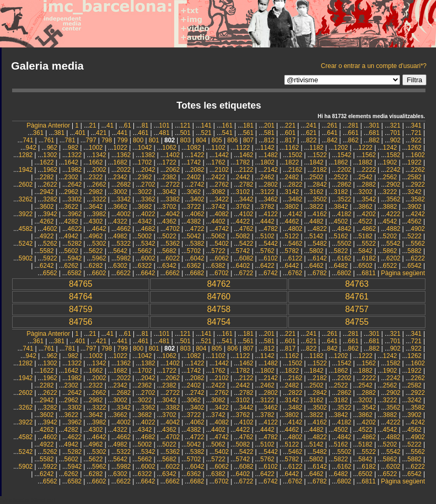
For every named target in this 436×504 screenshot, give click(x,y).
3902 (415, 207)
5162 (341, 236)
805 (217, 140)
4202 (369, 214)
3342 (124, 199)
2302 (71, 177)
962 (52, 148)
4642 (99, 229)
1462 (246, 155)
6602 (99, 273)
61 (127, 125)
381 (59, 133)
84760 (219, 297)
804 (201, 140)
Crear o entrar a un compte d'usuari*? (374, 66)
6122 (295, 258)
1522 (320, 155)
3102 (243, 192)
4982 (120, 236)
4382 (194, 221)
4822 (320, 229)
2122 (246, 170)
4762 (246, 229)
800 (138, 140)
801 (154, 140)
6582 (75, 273)
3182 (341, 192)
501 (185, 133)
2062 (173, 170)
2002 (99, 170)
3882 (390, 207)
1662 (96, 162)
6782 (320, 273)
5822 (341, 251)
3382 (173, 199)
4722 (197, 229)
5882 (415, 251)
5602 (71, 251)
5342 (148, 244)
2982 (96, 192)
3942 (50, 214)
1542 (345, 155)
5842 (366, 251)
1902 (390, 162)
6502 (366, 266)
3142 (292, 192)
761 (49, 140)
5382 (197, 244)
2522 (341, 177)
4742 (222, 229)
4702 (173, 229)
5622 (96, 251)
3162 (317, 192)
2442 (243, 177)
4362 (169, 221)
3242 (415, 192)
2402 (194, 177)
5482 (320, 244)
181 (248, 125)
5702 (194, 251)
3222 (390, 192)
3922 (26, 214)
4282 (71, 221)
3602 (47, 207)
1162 (292, 148)
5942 (75, 258)
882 (374, 140)
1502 (295, 155)
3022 (145, 192)
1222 (366, 148)
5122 (292, 236)
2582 (415, 177)
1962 (50, 170)
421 (101, 133)
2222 (369, 170)
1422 (197, 155)
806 (232, 140)
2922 (418, 185)
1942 (26, 170)
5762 (268, 251)
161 (227, 125)
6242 (47, 266)
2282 (47, 177)
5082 (243, 236)
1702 (145, 162)
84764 (81, 297)
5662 (145, 251)
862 (353, 140)
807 (248, 140)
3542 (369, 199)
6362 (194, 266)
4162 (320, 214)
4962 (96, 236)
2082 (197, 170)
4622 (75, 229)
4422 (243, 221)
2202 (345, 170)
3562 (394, 199)
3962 (75, 214)
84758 (219, 309)
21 (93, 125)
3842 (341, 207)
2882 (369, 185)
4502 (341, 221)
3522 (345, 199)
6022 (173, 258)
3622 (71, 207)
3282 (50, 199)
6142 (320, 258)
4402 (219, 221)
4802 (295, 229)
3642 (96, 207)
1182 (317, 148)
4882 (394, 229)
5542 (394, 244)
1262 (415, 148)
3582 (418, 199)
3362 (148, 199)
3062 (194, 192)
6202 (394, 258)
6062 (222, 258)
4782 (271, 229)
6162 (345, 258)
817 (290, 140)
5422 (246, 244)
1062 (169, 148)
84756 (81, 322)
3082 (219, 192)
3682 (145, 207)
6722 (246, 273)
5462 (295, 244)
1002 (96, 148)
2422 (219, 177)
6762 (295, 273)
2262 (418, 170)
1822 (292, 162)
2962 (71, 192)
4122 (271, 214)
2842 (320, 185)
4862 (369, 229)
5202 (390, 236)
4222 (394, 214)
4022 (148, 214)
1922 (415, 162)
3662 (120, 207)
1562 (369, 155)
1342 (99, 155)
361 (38, 133)
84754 (219, 322)
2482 (292, 177)
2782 (246, 185)
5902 (26, 258)
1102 (219, 148)
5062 (219, 236)
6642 (148, 273)
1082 (194, 148)
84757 (357, 309)
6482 (341, 266)
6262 (71, 266)
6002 (148, 258)
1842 (317, 162)
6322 (145, 266)
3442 (246, 199)
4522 (366, 221)
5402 (222, 244)
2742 (197, 185)
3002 (120, 192)
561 (248, 133)
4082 (222, 214)
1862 (341, 162)
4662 (124, 229)
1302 (50, 155)
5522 (369, 244)
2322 (96, 177)
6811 (369, 273)
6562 (50, 273)
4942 (71, 236)
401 (80, 133)
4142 (295, 214)
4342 (145, 221)
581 (269, 133)
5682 (169, 251)
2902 (394, 185)
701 (395, 133)
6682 (197, 273)
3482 (295, 199)
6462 (317, 266)
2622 (50, 185)
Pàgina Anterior (49, 125)
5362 (173, 244)
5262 (50, 244)
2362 (145, 177)
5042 (194, 236)
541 (227, 133)
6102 (271, 258)
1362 (124, 155)
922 (416, 140)
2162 (295, 170)
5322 (124, 244)
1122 (243, 148)
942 (31, 148)
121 (185, 125)
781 (70, 140)
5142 (317, 236)
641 (332, 133)
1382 (148, 155)
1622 (47, 162)
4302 (96, 221)
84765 (81, 284)
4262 (47, 221)
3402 (197, 199)
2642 (75, 185)
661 (353, 133)
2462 (268, 177)
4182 (345, 214)
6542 (415, 266)
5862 (390, 251)
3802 (292, 207)
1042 (145, 148)
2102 (222, 170)
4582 (26, 229)
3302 (75, 199)
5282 (75, 244)
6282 (96, 266)
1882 (366, 162)
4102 (246, 214)
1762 (219, 162)
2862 (345, 185)
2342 (120, 177)
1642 (71, 162)
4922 (47, 236)
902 (395, 140)
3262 (26, 199)
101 (164, 125)
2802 (271, 185)
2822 (295, 185)
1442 (222, 155)
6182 (369, 258)
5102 (268, 236)
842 (332, 140)
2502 (317, 177)
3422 (222, 199)
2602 (26, 185)
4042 (173, 214)
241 (311, 125)
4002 (124, 214)
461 (143, 133)
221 (290, 125)
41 (110, 125)
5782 (292, 251)
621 (311, 133)
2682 (124, 185)
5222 (415, 236)
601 (290, 133)
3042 (169, 192)
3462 (271, 199)
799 (122, 140)
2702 (148, 185)
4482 (317, 221)
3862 (366, 207)
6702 (222, 273)
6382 (219, 266)
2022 (124, 170)
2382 (169, 177)
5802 (317, 251)
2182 (320, 170)
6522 (390, 266)
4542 (390, 221)
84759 (81, 309)
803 (186, 140)
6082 (246, 258)
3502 (320, 199)
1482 (271, 155)
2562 (390, 177)
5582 (47, 251)
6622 (124, 273)
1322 (75, 155)
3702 (169, 207)
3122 (268, 192)
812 (269, 140)
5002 (145, 236)
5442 (271, 244)
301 (374, 125)
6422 (268, 266)
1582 (394, 155)
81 (145, 125)
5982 (124, 258)
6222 (418, 258)
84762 (219, 284)
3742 (219, 207)
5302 (99, 244)
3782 (268, 207)
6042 (197, 258)
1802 (268, 162)
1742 (194, 162)
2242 (394, 170)
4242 (418, 214)
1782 (243, 162)
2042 (148, 170)
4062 (197, 214)
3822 (317, 207)
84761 (357, 297)
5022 (169, 236)
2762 (222, 185)
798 (106, 140)
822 (311, 140)
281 (353, 125)
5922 (50, 258)
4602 (50, 229)
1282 (26, 155)
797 (91, 140)
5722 (219, 251)
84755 (357, 322)
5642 (120, 251)
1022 (120, 148)
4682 (148, 229)
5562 (418, 244)
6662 (173, 273)
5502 (345, 244)
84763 (357, 284)
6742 (271, 273)
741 (28, 140)
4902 (418, 229)
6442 (292, 266)
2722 (173, 185)
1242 (390, 148)
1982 (75, 170)
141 (206, 125)
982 (73, 148)
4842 (345, 229)
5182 (366, 236)
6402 (243, 266)
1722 (169, 162)
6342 (169, 266)
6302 (120, 266)
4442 (268, 221)
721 (416, 133)
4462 (292, 221)
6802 (345, 273)
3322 (99, 199)
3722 (194, 207)
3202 (366, 192)
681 (374, 133)
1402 (173, 155)
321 (395, 125)
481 (164, 133)
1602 (418, 155)
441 (122, 133)
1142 (268, 148)
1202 (341, 148)
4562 (415, 221)
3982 (99, 214)
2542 (366, 177)
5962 (99, 258)
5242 (26, 244)
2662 (99, 185)
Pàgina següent (403, 273)
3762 (243, 207)
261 (332, 125)
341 (416, 125)
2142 (271, 170)
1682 (120, 162)
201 (269, 125)
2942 (47, 192)
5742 (243, 251)
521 (206, 133)
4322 (120, 221)
